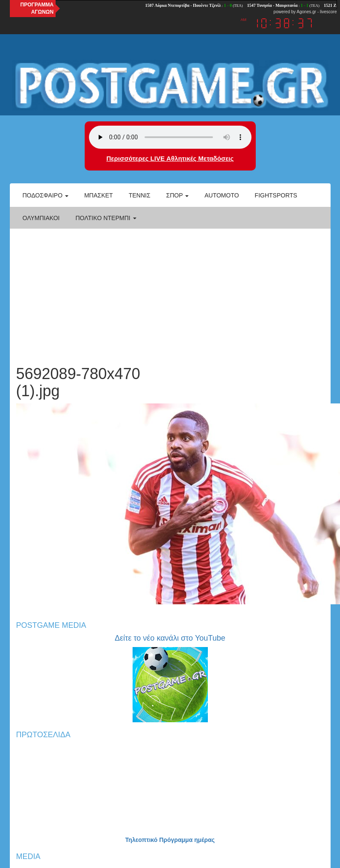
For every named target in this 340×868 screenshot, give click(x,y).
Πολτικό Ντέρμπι (106, 218)
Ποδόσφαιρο (46, 195)
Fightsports (276, 195)
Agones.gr (307, 12)
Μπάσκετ (99, 195)
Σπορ (178, 195)
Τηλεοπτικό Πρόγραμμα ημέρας (170, 840)
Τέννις (140, 195)
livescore (328, 12)
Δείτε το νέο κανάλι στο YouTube (170, 638)
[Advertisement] (170, 293)
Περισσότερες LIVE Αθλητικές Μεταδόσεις (170, 158)
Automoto (222, 195)
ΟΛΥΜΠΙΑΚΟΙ (41, 218)
